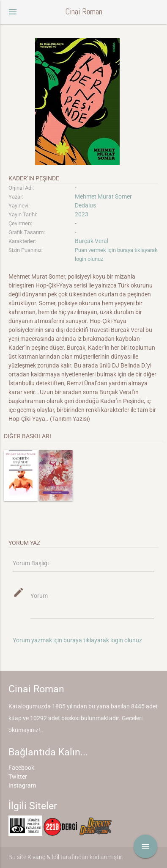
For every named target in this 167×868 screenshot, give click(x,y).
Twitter (18, 777)
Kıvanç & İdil (43, 857)
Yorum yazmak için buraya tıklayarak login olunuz (77, 640)
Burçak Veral (92, 241)
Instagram (22, 785)
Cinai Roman (84, 12)
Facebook (21, 768)
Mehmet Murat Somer (103, 196)
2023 (82, 214)
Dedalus (85, 205)
